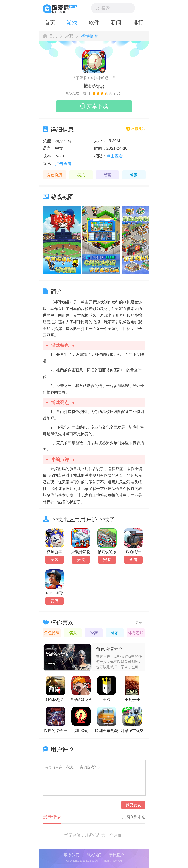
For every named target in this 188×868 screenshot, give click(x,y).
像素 (134, 175)
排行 (138, 22)
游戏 (72, 22)
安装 (54, 560)
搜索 (102, 8)
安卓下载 (94, 106)
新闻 (116, 22)
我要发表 (133, 805)
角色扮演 (54, 175)
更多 (139, 622)
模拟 (81, 175)
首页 (50, 22)
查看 (133, 560)
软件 (94, 22)
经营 (107, 175)
